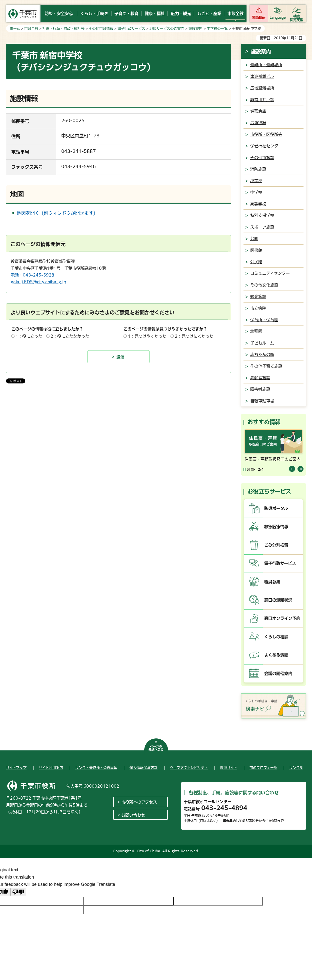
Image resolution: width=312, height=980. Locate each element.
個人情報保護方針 (143, 768)
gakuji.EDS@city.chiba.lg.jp (38, 282)
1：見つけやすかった (147, 336)
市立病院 (258, 308)
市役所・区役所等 (266, 134)
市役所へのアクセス (139, 802)
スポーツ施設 (262, 227)
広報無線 (258, 123)
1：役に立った (29, 336)
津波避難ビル (262, 76)
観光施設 (258, 297)
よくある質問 (276, 655)
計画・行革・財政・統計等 (63, 28)
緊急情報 (259, 17)
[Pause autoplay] (249, 469)
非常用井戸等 (262, 100)
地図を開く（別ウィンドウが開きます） (57, 213)
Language (278, 17)
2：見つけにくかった (194, 336)
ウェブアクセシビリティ (189, 768)
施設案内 (195, 28)
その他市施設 (262, 158)
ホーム (15, 28)
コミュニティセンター (270, 273)
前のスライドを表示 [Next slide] (300, 469)
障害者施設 (260, 389)
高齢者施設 (260, 378)
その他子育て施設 (266, 366)
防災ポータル (276, 508)
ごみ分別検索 (276, 545)
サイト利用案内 (51, 768)
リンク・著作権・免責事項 (96, 768)
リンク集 (296, 768)
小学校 (256, 181)
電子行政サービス (131, 28)
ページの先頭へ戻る (156, 748)
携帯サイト (229, 768)
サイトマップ (16, 768)
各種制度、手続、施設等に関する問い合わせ (234, 793)
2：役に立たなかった (70, 336)
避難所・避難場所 (266, 65)
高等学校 (258, 204)
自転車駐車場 (262, 401)
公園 (254, 239)
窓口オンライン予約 (282, 618)
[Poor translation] (18, 892)
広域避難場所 (262, 88)
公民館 (256, 262)
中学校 (256, 192)
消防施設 (258, 169)
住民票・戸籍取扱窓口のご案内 (272, 459)
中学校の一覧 (217, 28)
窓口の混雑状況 (278, 600)
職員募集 (272, 582)
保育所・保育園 (264, 320)
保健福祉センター (266, 146)
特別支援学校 (262, 215)
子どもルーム (262, 343)
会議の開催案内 (278, 673)
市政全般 (31, 28)
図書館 (256, 250)
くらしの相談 (276, 637)
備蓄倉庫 (258, 111)
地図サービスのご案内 (167, 28)
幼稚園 (256, 331)
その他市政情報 (101, 28)
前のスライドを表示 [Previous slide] (292, 469)
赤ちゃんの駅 (262, 354)
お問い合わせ (133, 815)
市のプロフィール (263, 768)
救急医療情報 (276, 527)
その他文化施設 (264, 285)
